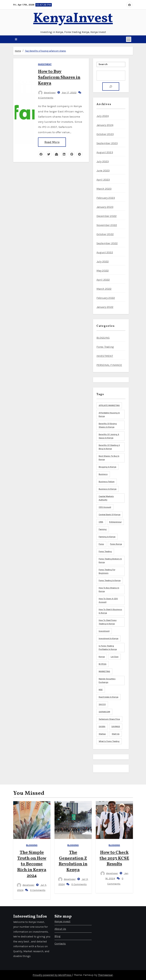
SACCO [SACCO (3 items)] (102, 704)
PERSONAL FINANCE (109, 365)
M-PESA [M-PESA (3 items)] (103, 664)
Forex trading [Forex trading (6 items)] (105, 551)
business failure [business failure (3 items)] (107, 482)
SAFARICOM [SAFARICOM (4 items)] (104, 712)
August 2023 (105, 152)
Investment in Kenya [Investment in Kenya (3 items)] (109, 638)
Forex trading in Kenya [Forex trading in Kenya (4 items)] (110, 580)
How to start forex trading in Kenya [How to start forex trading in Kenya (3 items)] (108, 622)
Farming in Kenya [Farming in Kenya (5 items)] (107, 537)
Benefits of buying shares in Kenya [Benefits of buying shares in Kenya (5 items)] (108, 425)
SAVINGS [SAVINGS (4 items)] (116, 727)
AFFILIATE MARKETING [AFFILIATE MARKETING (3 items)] (109, 405)
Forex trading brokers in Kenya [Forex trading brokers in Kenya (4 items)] (110, 561)
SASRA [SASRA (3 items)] (102, 727)
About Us (60, 929)
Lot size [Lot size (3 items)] (115, 657)
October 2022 (105, 234)
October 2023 (105, 134)
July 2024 (103, 116)
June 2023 (103, 171)
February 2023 (106, 198)
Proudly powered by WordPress (52, 975)
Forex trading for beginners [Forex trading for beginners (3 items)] (107, 571)
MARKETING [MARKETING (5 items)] (104, 671)
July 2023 (103, 161)
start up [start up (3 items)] (116, 734)
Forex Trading (105, 347)
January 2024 (105, 125)
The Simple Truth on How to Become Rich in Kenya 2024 (32, 864)
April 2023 (103, 180)
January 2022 (105, 307)
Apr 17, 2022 (69, 93)
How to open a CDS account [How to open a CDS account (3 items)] (108, 600)
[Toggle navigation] (129, 39)
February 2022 (106, 298)
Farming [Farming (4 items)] (103, 529)
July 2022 (103, 261)
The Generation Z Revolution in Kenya (73, 861)
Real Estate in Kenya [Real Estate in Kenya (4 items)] (109, 697)
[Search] (111, 87)
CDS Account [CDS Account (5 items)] (105, 507)
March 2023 (104, 189)
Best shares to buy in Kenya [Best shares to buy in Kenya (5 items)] (109, 458)
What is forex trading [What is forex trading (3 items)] (109, 741)
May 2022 (103, 271)
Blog (58, 936)
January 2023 (105, 207)
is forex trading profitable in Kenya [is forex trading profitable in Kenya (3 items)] (108, 648)
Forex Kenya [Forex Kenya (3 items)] (116, 544)
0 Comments (38, 890)
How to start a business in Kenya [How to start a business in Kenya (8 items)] (110, 611)
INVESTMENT (45, 64)
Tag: (45, 51)
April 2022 (103, 280)
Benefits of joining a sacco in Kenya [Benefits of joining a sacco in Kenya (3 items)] (109, 436)
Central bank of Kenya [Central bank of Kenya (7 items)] (110, 515)
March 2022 (104, 289)
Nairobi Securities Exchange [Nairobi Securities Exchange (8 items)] (107, 681)
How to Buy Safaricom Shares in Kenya (59, 77)
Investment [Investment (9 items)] (104, 631)
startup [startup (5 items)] (102, 734)
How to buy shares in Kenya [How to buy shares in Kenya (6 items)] (109, 590)
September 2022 (107, 243)
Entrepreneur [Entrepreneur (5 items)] (115, 522)
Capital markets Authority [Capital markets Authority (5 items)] (106, 498)
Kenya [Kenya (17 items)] (102, 657)
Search (103, 64)
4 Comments (46, 98)
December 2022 (107, 216)
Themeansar (105, 975)
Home (18, 51)
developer (47, 93)
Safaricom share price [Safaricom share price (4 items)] (109, 719)
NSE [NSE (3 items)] (101, 690)
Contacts (60, 944)
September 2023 (107, 143)
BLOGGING (103, 338)
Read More (52, 142)
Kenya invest (62, 921)
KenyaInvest (73, 19)
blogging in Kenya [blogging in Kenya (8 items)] (107, 467)
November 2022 (107, 225)
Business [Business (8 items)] (103, 474)
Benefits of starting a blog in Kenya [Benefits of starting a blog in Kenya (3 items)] (109, 447)
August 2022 (105, 252)
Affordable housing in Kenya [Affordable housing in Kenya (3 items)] (109, 414)
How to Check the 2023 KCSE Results (114, 858)
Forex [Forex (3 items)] (101, 544)
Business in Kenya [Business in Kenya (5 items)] (108, 489)
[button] (16, 39)
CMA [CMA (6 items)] (101, 522)
